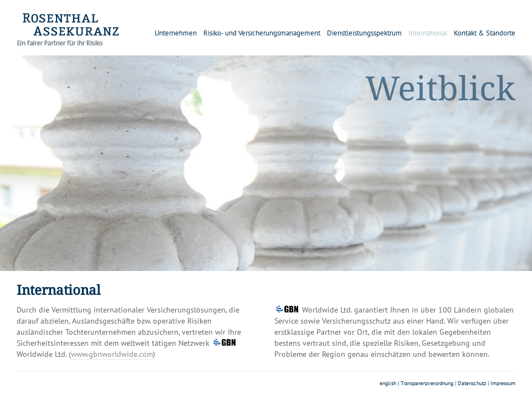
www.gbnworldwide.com (112, 354)
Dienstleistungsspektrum (364, 33)
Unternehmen (176, 33)
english (388, 383)
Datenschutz (472, 383)
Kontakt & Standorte (485, 33)
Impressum (503, 383)
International (428, 33)
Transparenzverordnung (427, 383)
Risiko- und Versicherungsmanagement (262, 33)
